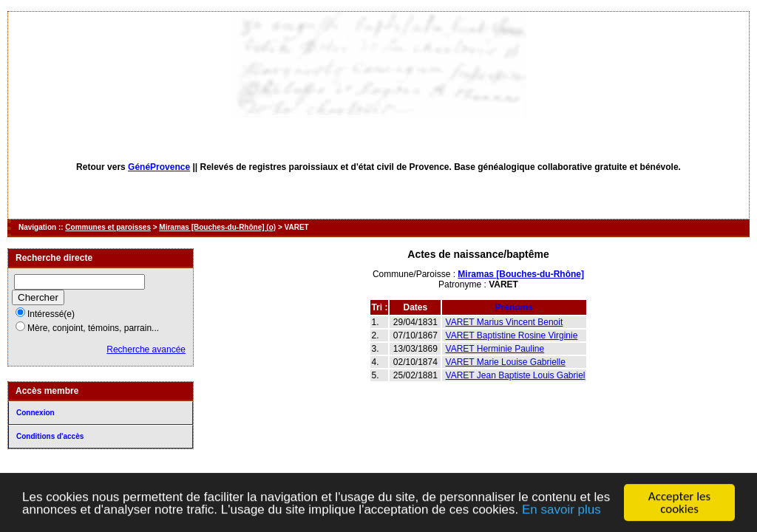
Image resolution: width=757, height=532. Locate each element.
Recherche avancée (146, 349)
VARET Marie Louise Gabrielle (506, 362)
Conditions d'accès (50, 436)
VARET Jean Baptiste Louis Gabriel (516, 375)
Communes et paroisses (108, 227)
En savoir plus (561, 510)
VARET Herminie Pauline (495, 349)
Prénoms (514, 307)
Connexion (35, 413)
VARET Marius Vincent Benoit (505, 322)
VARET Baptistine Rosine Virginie (512, 335)
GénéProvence (159, 167)
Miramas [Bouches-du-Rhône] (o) (217, 227)
